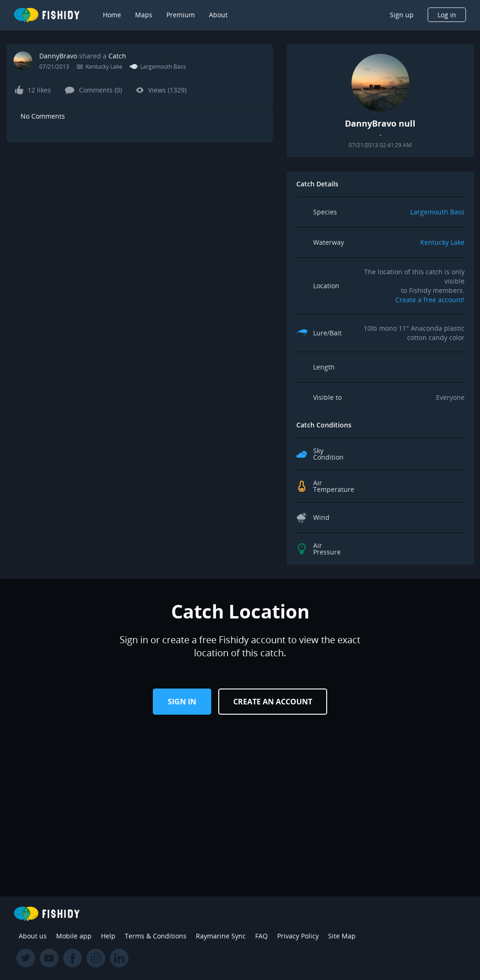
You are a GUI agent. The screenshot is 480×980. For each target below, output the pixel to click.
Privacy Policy (298, 936)
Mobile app (74, 936)
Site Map (342, 936)
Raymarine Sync (221, 936)
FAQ (261, 936)
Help (108, 936)
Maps (144, 15)
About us (33, 936)
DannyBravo (58, 56)
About (218, 15)
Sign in (182, 702)
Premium (181, 15)
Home (112, 15)
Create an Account (273, 702)
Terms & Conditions (156, 936)
